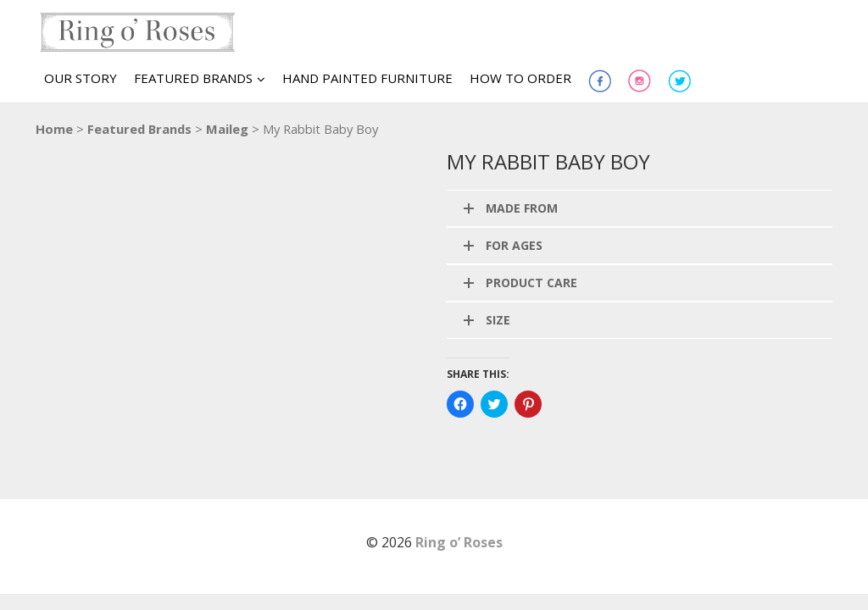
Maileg (227, 129)
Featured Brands (139, 129)
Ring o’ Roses (459, 542)
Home (54, 129)
